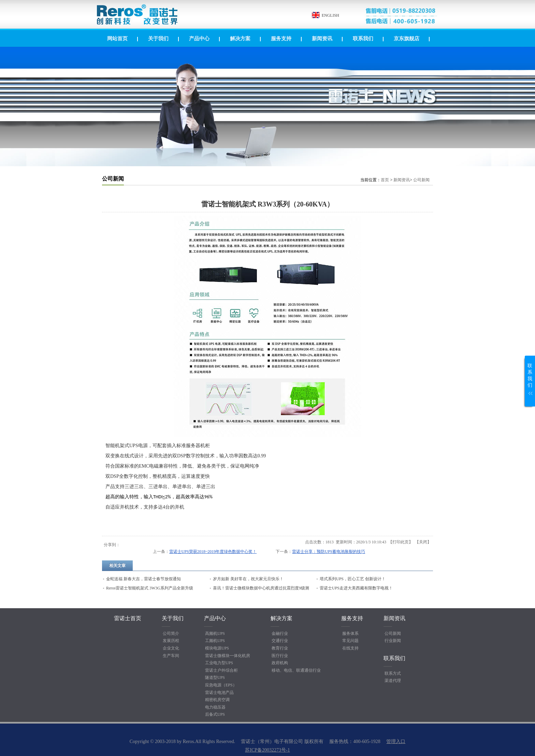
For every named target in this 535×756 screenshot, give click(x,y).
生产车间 (171, 656)
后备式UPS (215, 714)
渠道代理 (393, 681)
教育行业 (280, 648)
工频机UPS (215, 641)
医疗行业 (280, 656)
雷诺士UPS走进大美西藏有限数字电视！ (356, 588)
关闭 (423, 542)
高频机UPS (215, 633)
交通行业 (280, 641)
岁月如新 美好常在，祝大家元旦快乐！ (248, 579)
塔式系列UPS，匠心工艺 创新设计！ (353, 579)
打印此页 (401, 542)
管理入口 (396, 741)
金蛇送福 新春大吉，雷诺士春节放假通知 (143, 579)
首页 (385, 180)
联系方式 (393, 673)
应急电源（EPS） (221, 685)
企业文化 (171, 648)
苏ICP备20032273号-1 (267, 750)
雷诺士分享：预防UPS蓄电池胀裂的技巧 (329, 552)
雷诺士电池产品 (219, 693)
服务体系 (350, 633)
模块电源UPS (217, 648)
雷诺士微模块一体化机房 (228, 656)
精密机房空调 (217, 700)
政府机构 (280, 663)
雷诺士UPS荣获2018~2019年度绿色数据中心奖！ (213, 552)
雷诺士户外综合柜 (221, 670)
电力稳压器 (215, 707)
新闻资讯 (402, 180)
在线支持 (350, 648)
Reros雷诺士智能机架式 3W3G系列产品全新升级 (150, 588)
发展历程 (171, 641)
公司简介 (171, 633)
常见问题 (350, 641)
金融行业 (280, 633)
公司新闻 (421, 180)
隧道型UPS (215, 677)
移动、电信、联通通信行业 (296, 670)
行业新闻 (393, 641)
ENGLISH (330, 15)
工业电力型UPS (219, 663)
